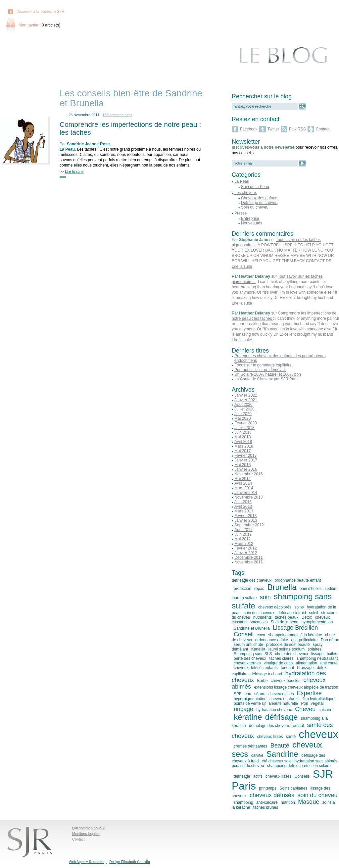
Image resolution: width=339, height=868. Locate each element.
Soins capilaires (293, 788)
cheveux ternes (247, 663)
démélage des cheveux (269, 726)
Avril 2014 (243, 483)
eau (248, 694)
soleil (314, 613)
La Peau (67, 149)
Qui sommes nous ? (88, 828)
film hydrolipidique (318, 699)
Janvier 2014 (246, 493)
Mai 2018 (242, 437)
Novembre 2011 (248, 562)
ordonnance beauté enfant (298, 580)
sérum (260, 694)
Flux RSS (297, 129)
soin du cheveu (317, 795)
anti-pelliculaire (305, 640)
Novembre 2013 (248, 497)
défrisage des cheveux (252, 580)
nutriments (263, 617)
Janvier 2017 (246, 460)
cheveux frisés (281, 694)
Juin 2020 (243, 414)
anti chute (329, 663)
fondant (287, 668)
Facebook (249, 129)
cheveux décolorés (275, 607)
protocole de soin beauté (288, 645)
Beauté (280, 746)
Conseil (244, 634)
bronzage (305, 668)
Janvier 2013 (246, 520)
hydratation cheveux (274, 710)
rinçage (243, 709)
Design (130, 862)
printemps (268, 788)
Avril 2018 (243, 442)
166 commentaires (118, 115)
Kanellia (258, 649)
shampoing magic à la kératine (295, 635)
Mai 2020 (242, 418)
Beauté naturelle (284, 703)
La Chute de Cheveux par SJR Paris (266, 379)
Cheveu (305, 709)
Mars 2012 (244, 544)
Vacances (259, 622)
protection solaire (316, 766)
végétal (317, 703)
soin (265, 597)
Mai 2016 (242, 465)
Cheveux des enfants (260, 198)
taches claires (281, 658)
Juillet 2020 (244, 409)
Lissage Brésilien (295, 628)
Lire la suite (242, 266)
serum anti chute (248, 645)
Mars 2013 (244, 511)
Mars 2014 (244, 488)
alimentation (306, 663)
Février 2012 (245, 548)
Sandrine (282, 754)
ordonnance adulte (272, 640)
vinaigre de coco (278, 663)
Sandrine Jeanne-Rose (88, 144)
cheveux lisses (270, 737)
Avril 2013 (243, 506)
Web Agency (88, 862)
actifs (258, 776)
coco (261, 635)
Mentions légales (86, 834)
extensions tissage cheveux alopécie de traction (296, 687)
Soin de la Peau (255, 187)
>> (72, 171)
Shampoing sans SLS (253, 654)
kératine (248, 717)
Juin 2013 (243, 502)
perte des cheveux (250, 658)
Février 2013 (245, 516)
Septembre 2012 (249, 525)
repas (259, 589)
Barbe (262, 681)
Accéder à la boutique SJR (41, 12)
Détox (307, 617)
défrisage (282, 717)
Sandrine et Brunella (252, 628)
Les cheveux (245, 193)
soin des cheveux (259, 613)
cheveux (318, 734)
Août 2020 (243, 405)
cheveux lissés (278, 776)
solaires (315, 649)
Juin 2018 (243, 432)
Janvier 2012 (246, 553)
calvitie (257, 755)
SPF (238, 694)
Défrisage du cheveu (259, 203)
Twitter (273, 129)
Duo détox (330, 640)
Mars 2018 (244, 446)
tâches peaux (287, 617)
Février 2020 (245, 423)
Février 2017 (245, 456)
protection (242, 589)
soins (299, 607)
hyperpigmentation (250, 699)
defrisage (242, 776)
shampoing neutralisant (317, 658)
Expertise (309, 693)
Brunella (282, 587)
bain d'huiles (311, 589)
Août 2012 (243, 530)
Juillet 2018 (244, 428)
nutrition (288, 802)
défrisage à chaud (266, 674)
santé (291, 737)
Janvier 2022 (246, 395)
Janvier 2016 (246, 469)
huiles (332, 654)
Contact (323, 129)
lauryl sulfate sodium (287, 649)
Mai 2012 (242, 539)
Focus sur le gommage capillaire (263, 365)
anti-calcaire (267, 802)
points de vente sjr (250, 703)
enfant (298, 726)
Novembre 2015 (248, 474)
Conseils (302, 776)
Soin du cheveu (255, 207)
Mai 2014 (242, 479)
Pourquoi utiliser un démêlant (260, 370)
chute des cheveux (292, 654)
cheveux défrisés (272, 795)
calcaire (326, 710)
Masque (309, 802)
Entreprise (250, 218)
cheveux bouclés (286, 681)
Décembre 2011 (248, 557)
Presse (241, 213)
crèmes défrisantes (250, 746)
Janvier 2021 (246, 400)
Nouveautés (252, 223)
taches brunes (266, 807)
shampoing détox (282, 766)
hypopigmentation (317, 622)
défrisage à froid (292, 613)
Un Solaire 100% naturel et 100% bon (268, 374)
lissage (317, 654)
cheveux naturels (285, 699)
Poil (304, 703)
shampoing (243, 802)
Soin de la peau (285, 622)
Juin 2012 (243, 534)
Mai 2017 (242, 451)
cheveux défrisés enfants (256, 668)
